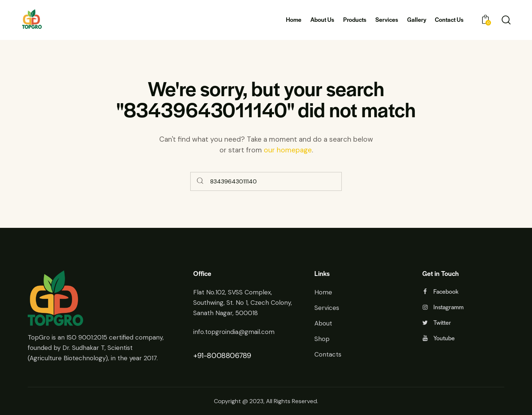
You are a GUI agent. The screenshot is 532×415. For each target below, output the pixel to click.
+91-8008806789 (222, 355)
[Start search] (200, 181)
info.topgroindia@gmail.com (234, 332)
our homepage (288, 150)
